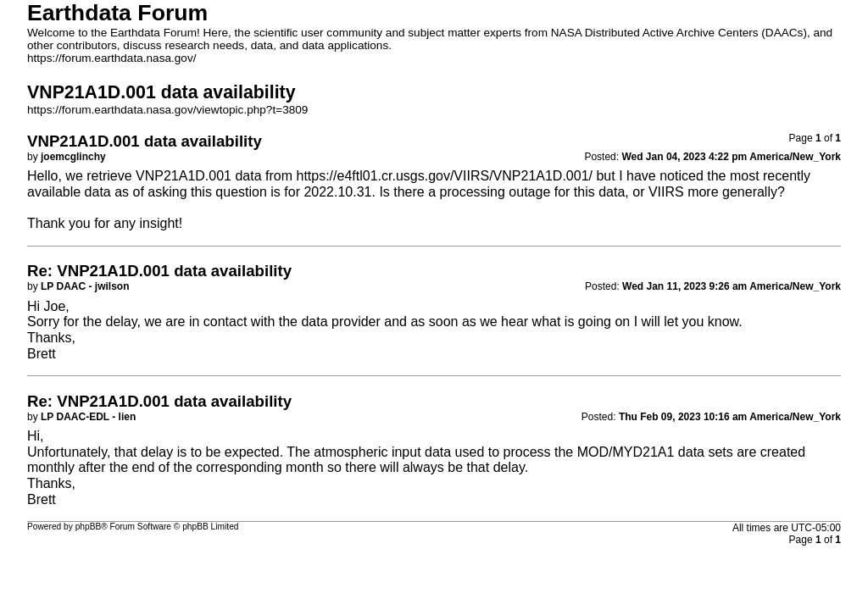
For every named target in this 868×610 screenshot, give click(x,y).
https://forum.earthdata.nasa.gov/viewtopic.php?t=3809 (167, 110)
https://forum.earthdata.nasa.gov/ (112, 58)
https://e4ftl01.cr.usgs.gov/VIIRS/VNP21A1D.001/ (444, 176)
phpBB (89, 527)
